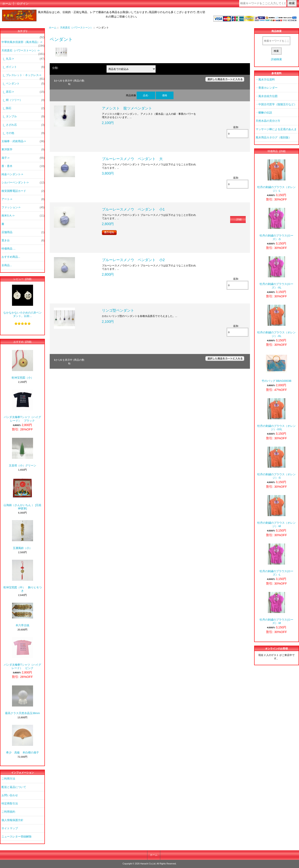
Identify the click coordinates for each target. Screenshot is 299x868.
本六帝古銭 (23, 615)
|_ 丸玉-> (23, 59)
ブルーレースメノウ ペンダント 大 (132, 159)
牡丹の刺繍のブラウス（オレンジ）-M (276, 511)
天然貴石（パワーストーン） (76, 27)
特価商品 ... (8, 249)
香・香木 (23, 166)
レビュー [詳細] (22, 279)
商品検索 (276, 31)
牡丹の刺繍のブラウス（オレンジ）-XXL (276, 415)
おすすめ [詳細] (22, 342)
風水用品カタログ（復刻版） (273, 137)
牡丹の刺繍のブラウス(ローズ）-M (276, 608)
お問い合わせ (10, 795)
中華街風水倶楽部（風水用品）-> (23, 43)
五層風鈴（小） (23, 535)
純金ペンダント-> (12, 174)
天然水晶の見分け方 (268, 121)
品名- (146, 95)
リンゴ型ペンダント (118, 310)
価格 (165, 95)
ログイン (23, 4)
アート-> (23, 199)
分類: (55, 68)
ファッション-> (23, 207)
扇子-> (23, 158)
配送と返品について (14, 787)
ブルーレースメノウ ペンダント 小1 (133, 209)
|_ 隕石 (23, 108)
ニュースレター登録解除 (17, 837)
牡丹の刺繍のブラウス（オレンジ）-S (276, 463)
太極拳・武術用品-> (23, 141)
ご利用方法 (8, 779)
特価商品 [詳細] (277, 151)
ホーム (7, 4)
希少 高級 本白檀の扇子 (23, 739)
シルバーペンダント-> (23, 183)
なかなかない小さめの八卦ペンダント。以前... (23, 301)
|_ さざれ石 (23, 125)
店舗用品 (23, 232)
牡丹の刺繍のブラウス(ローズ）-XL (276, 273)
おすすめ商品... (11, 257)
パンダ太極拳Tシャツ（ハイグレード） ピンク (22, 653)
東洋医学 (23, 150)
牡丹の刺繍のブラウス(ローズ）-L (276, 560)
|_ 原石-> (23, 92)
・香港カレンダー (267, 88)
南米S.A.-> (23, 216)
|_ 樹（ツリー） (23, 100)
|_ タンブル (23, 116)
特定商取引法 (10, 803)
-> (23, 52)
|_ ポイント (23, 67)
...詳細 (238, 219)
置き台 (23, 240)
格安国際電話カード (23, 191)
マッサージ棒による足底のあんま (276, 129)
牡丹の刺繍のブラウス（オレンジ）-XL (276, 321)
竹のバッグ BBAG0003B (277, 368)
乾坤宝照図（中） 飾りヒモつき (23, 576)
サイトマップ (10, 828)
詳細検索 (276, 59)
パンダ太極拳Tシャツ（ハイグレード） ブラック (22, 406)
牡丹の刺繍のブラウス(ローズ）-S (276, 224)
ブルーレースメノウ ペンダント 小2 (133, 260)
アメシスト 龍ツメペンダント (127, 108)
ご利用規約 (8, 812)
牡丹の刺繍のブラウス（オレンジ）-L (276, 176)
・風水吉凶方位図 (267, 96)
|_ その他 (23, 133)
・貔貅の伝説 (264, 113)
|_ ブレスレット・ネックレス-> (23, 76)
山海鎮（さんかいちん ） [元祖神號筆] (23, 494)
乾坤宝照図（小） (23, 365)
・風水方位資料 (265, 79)
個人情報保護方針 (12, 820)
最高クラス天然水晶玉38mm (22, 700)
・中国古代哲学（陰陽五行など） (276, 104)
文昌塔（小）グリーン (23, 452)
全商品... (7, 265)
